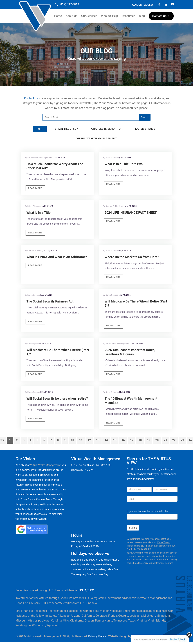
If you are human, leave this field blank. (149, 511)
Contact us (31, 98)
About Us (71, 16)
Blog (142, 16)
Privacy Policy (97, 636)
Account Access (143, 5)
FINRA (82, 590)
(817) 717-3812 (69, 4)
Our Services (89, 16)
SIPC (91, 590)
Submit (133, 528)
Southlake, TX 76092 (83, 470)
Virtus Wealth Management (45, 465)
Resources (128, 16)
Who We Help (109, 16)
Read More (35, 188)
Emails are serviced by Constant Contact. (153, 563)
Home (58, 16)
